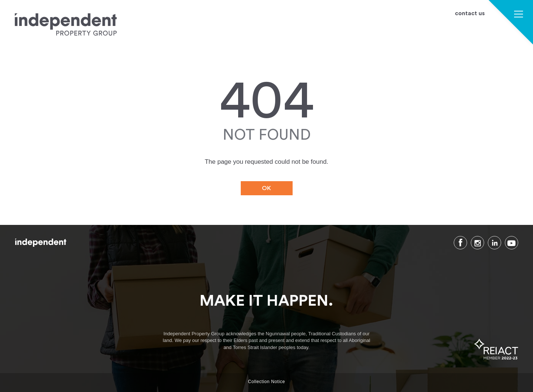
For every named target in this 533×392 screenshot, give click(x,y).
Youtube (512, 243)
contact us (470, 14)
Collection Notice (266, 382)
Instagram (477, 243)
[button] (519, 15)
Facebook (460, 243)
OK (266, 188)
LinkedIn (494, 243)
